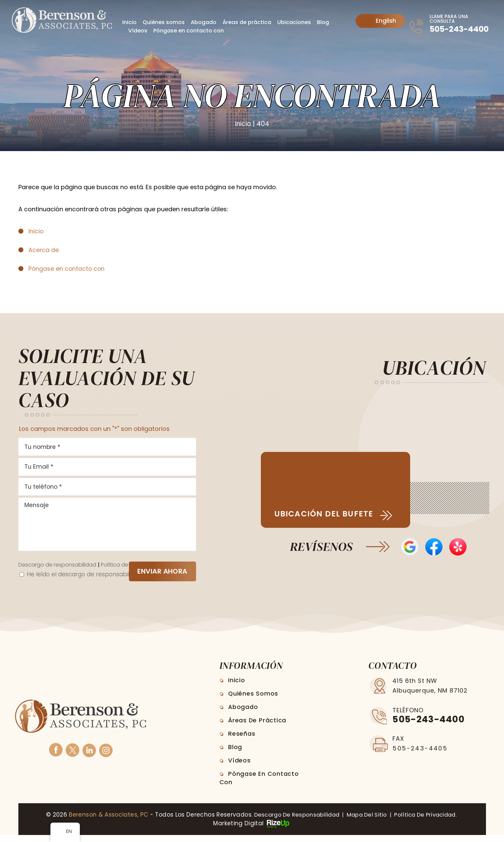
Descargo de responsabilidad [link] (293, 822)
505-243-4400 (459, 29)
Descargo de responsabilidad (60, 572)
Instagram (106, 757)
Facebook (55, 757)
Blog (323, 22)
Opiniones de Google (409, 548)
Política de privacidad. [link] (429, 822)
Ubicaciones (294, 22)
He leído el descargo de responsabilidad (86, 582)
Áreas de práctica (247, 22)
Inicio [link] (36, 231)
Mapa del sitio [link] (367, 822)
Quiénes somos (164, 22)
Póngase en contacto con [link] (67, 269)
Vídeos (138, 31)
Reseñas (243, 741)
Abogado (204, 22)
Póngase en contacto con (189, 31)
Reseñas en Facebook (434, 548)
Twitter (72, 757)
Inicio (129, 22)
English (381, 21)
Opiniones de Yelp (459, 548)
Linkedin (89, 757)
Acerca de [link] (44, 250)
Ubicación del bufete (326, 514)
